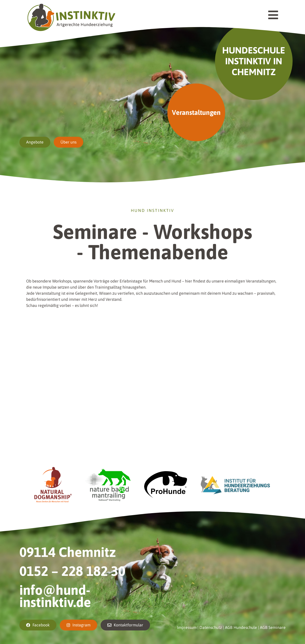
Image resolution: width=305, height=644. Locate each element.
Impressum (187, 627)
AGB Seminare (273, 627)
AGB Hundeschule (241, 627)
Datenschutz (211, 627)
